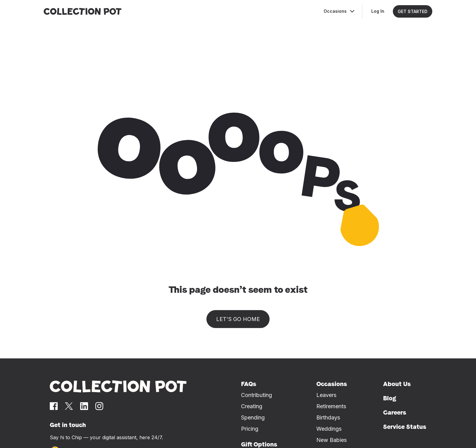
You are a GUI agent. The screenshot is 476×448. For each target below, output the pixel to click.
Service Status (405, 427)
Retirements (331, 406)
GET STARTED (413, 11)
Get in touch (68, 425)
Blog (390, 398)
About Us (397, 384)
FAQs (249, 384)
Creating (252, 406)
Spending (253, 417)
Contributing (257, 395)
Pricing (250, 429)
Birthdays (328, 417)
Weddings (329, 429)
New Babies (331, 440)
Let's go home (238, 319)
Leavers (326, 395)
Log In (378, 11)
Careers (395, 412)
